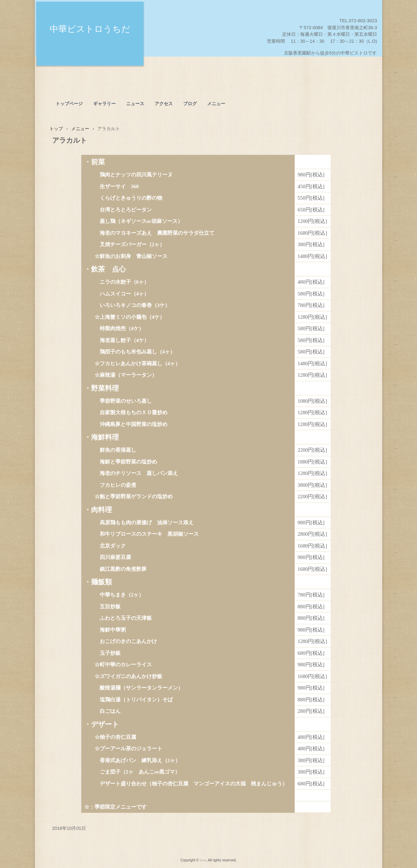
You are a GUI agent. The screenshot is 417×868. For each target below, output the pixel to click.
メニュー (216, 104)
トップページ (69, 104)
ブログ (190, 104)
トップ (56, 129)
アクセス (164, 104)
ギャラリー (104, 104)
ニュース (135, 104)
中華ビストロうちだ (90, 29)
